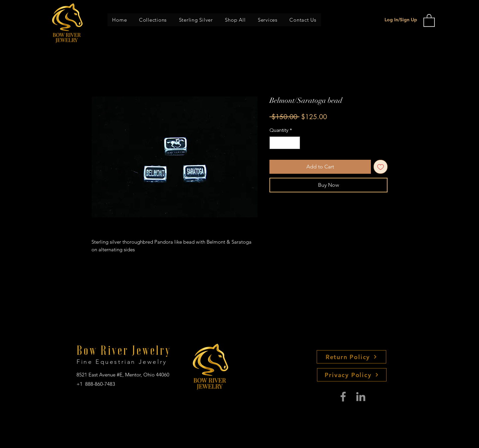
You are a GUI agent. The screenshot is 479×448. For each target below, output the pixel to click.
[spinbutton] (285, 143)
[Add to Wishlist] (381, 167)
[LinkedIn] (361, 397)
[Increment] (295, 143)
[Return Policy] (351, 357)
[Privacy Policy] (352, 375)
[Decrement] (275, 143)
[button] (153, 20)
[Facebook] (343, 397)
